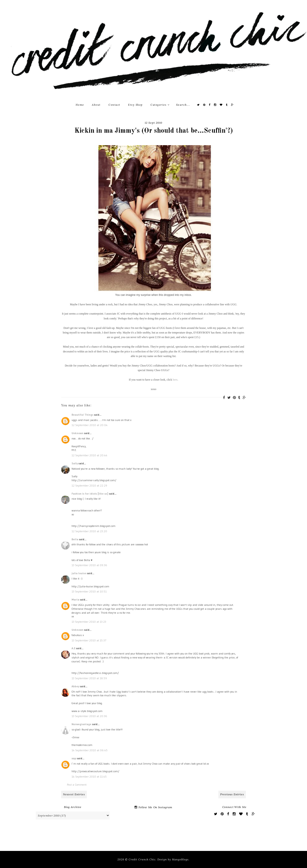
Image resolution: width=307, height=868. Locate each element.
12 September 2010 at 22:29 (89, 485)
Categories (160, 105)
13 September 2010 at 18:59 (89, 678)
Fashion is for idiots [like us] (90, 494)
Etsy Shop (135, 105)
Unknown (77, 433)
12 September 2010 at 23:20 (89, 531)
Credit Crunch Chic (142, 859)
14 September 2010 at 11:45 (89, 776)
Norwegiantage (81, 724)
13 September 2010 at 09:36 (89, 565)
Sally (75, 463)
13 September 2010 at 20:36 (89, 716)
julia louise (79, 573)
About (96, 105)
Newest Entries (74, 794)
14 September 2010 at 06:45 (90, 750)
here (175, 380)
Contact (114, 105)
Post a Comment (77, 785)
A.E (73, 648)
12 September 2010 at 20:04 (90, 425)
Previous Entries (232, 794)
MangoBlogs (180, 859)
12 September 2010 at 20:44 (89, 455)
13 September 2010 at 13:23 (89, 622)
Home (80, 105)
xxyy (74, 758)
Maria (75, 599)
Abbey (75, 686)
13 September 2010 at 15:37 (89, 640)
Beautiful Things (82, 415)
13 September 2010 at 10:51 (89, 591)
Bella (75, 539)
